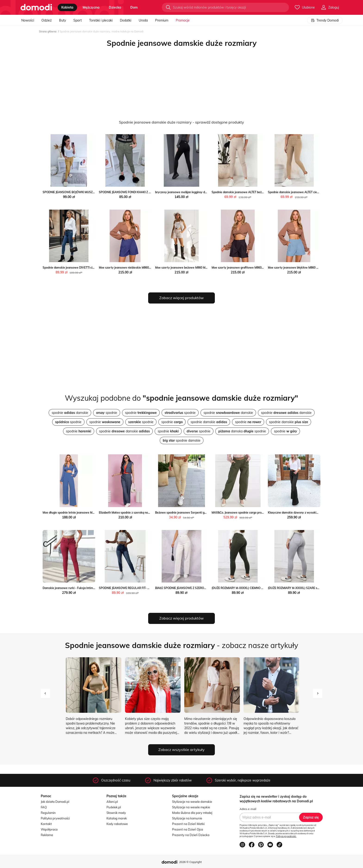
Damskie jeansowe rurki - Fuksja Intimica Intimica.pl (77, 588)
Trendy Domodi (325, 20)
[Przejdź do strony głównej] (36, 7)
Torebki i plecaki (101, 20)
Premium (162, 20)
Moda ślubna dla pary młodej (192, 813)
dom (134, 7)
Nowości (28, 20)
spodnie (107, 413)
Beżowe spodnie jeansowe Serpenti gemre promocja (190, 513)
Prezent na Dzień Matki (188, 824)
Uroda (143, 20)
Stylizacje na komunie (187, 818)
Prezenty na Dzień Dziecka (191, 835)
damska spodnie (242, 431)
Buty (63, 20)
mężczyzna (91, 7)
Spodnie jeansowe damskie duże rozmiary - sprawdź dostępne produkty (181, 122)
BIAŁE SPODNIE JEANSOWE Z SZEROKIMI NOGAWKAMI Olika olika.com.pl (203, 588)
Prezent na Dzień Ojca (188, 829)
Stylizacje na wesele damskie (192, 802)
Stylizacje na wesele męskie (191, 807)
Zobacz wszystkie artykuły (181, 750)
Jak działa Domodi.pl (55, 802)
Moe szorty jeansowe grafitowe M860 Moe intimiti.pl (246, 268)
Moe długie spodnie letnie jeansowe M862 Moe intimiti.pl (80, 513)
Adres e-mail (248, 809)
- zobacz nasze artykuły (182, 645)
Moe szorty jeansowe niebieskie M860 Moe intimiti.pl (133, 268)
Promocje (183, 20)
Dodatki (126, 20)
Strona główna (48, 31)
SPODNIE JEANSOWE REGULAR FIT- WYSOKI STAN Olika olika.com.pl (145, 588)
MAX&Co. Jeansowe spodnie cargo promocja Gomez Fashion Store (255, 513)
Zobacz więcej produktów (181, 298)
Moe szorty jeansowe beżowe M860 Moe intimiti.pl (188, 268)
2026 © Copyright (190, 862)
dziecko (115, 7)
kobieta (67, 7)
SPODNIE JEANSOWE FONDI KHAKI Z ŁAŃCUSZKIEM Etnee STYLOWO (145, 192)
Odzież (47, 20)
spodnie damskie (70, 413)
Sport (78, 20)
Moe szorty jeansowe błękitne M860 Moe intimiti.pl (301, 268)
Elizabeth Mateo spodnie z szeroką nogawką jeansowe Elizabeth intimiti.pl (147, 513)
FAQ (44, 807)
